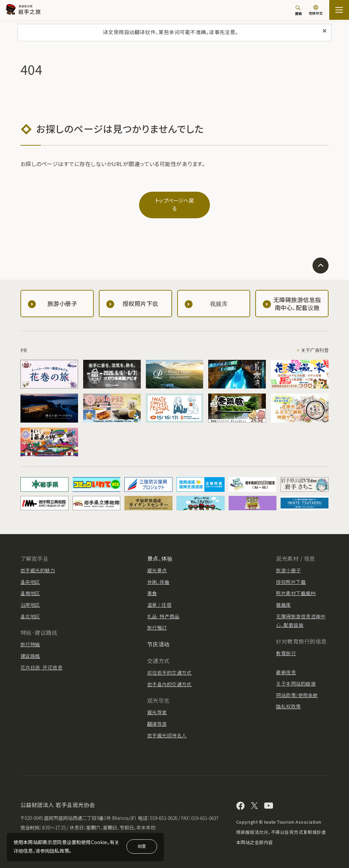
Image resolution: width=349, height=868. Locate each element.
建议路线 (30, 649)
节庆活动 (158, 637)
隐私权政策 (288, 700)
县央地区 (30, 575)
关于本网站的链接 (296, 677)
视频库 (283, 598)
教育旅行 (286, 646)
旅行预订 (157, 621)
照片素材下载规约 (296, 587)
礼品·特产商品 (163, 609)
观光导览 (157, 706)
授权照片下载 (291, 575)
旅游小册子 (288, 564)
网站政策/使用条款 (297, 688)
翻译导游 (157, 717)
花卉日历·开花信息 (41, 661)
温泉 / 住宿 (159, 598)
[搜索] (298, 10)
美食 (152, 587)
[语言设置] (316, 11)
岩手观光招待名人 (167, 729)
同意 (142, 846)
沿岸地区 (30, 598)
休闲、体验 (158, 575)
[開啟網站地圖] (339, 10)
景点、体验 (160, 551)
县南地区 (30, 587)
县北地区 (30, 609)
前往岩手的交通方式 (169, 666)
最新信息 (286, 665)
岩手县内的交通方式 (169, 677)
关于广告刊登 (314, 343)
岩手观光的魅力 (38, 564)
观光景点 (157, 564)
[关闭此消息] (324, 31)
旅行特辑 (30, 638)
